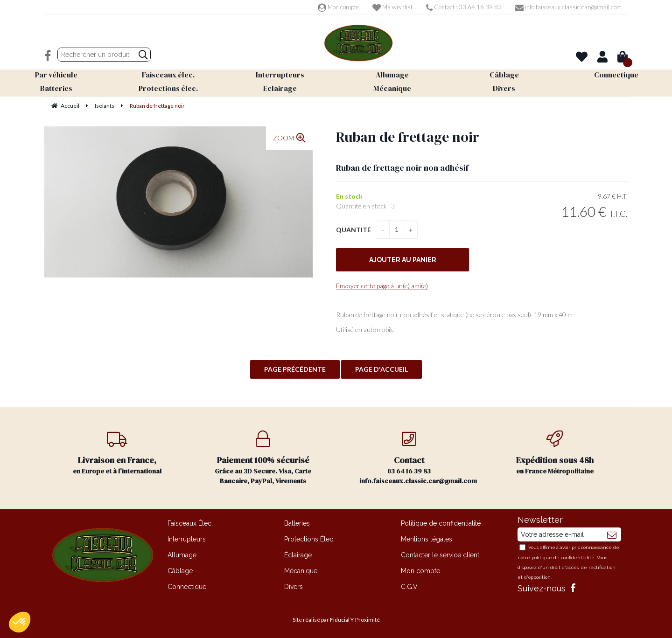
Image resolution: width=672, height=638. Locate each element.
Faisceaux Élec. (190, 523)
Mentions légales (427, 539)
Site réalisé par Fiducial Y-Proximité (336, 620)
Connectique (187, 587)
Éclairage (298, 555)
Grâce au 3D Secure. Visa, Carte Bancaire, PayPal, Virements (263, 458)
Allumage (182, 555)
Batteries (297, 523)
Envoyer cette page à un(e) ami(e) (382, 286)
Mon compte (338, 7)
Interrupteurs (187, 539)
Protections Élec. (309, 539)
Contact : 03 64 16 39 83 (464, 7)
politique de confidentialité (563, 558)
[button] (20, 622)
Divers (294, 587)
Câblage (180, 571)
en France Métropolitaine (555, 453)
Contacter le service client (440, 555)
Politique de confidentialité (441, 523)
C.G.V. (410, 587)
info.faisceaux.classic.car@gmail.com (568, 7)
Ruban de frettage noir (408, 137)
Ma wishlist (392, 7)
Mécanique (301, 571)
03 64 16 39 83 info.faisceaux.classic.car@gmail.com (418, 458)
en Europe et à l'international (117, 453)
